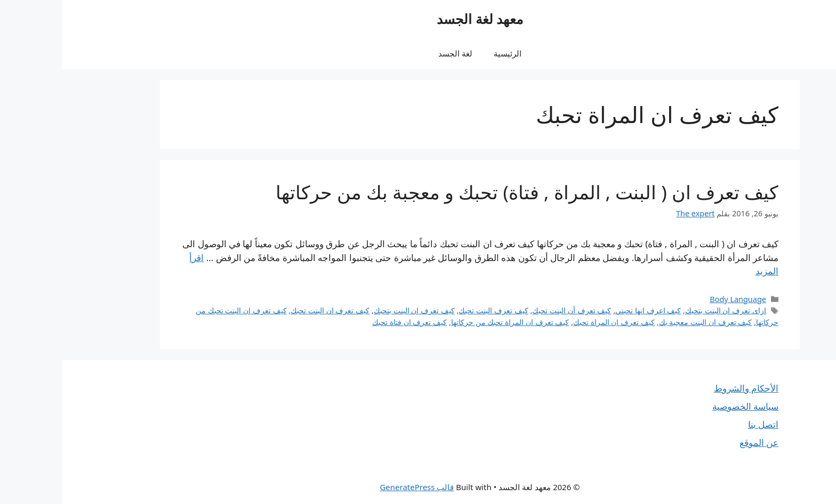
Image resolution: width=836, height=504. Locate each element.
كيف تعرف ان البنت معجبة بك (644, 322)
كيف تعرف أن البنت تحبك (510, 310)
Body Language (676, 299)
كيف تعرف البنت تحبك (431, 310)
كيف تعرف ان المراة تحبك (552, 322)
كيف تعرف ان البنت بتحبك (352, 310)
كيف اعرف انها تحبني (586, 310)
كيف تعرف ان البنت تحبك (268, 310)
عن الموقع (697, 442)
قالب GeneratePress (355, 487)
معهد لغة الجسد (418, 19)
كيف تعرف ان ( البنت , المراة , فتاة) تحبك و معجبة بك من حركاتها (465, 192)
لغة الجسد (393, 53)
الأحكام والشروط (684, 388)
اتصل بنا (701, 424)
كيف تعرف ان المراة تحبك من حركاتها (448, 322)
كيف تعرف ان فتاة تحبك (348, 322)
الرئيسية (446, 53)
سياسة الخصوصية (684, 406)
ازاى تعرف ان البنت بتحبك (664, 310)
